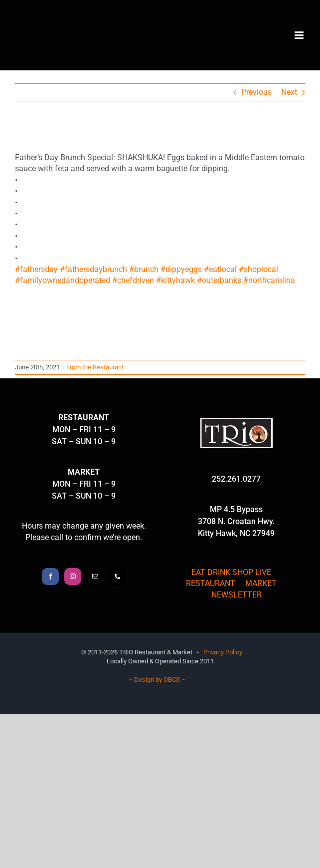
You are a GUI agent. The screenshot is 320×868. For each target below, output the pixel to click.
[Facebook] (50, 577)
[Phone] (118, 577)
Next (289, 92)
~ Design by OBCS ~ (157, 680)
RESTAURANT (211, 583)
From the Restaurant (95, 367)
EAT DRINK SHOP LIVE (231, 572)
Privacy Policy (223, 652)
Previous (256, 92)
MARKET (261, 583)
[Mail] (95, 577)
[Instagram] (73, 577)
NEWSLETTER (237, 595)
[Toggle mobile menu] (300, 35)
